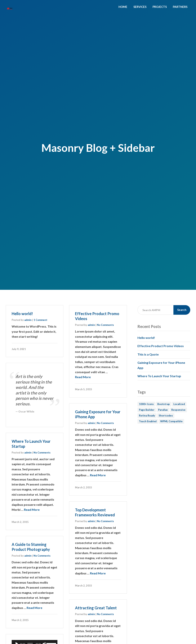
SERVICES (140, 7)
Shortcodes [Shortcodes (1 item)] (166, 416)
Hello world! (22, 314)
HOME (123, 7)
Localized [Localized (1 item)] (179, 404)
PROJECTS (160, 7)
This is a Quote (148, 354)
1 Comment (40, 320)
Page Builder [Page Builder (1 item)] (147, 410)
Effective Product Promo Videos (161, 346)
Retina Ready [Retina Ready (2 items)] (147, 416)
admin (28, 320)
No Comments (105, 325)
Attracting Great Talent (96, 608)
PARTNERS (180, 7)
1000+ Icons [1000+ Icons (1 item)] (146, 404)
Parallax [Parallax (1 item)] (163, 410)
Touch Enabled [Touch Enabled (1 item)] (148, 421)
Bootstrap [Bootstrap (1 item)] (164, 404)
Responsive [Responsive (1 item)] (178, 410)
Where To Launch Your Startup (159, 376)
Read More (83, 377)
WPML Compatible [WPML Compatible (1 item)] (171, 421)
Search (182, 310)
